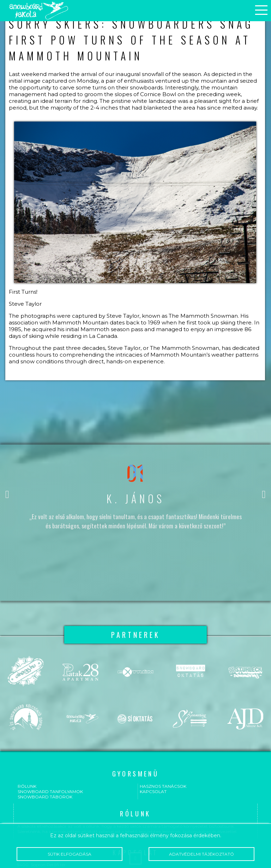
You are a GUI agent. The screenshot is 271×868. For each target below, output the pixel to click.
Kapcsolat (153, 791)
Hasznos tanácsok (163, 786)
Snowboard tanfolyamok (50, 791)
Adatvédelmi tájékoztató (201, 854)
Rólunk (27, 786)
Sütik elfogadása (69, 854)
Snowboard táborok (45, 797)
